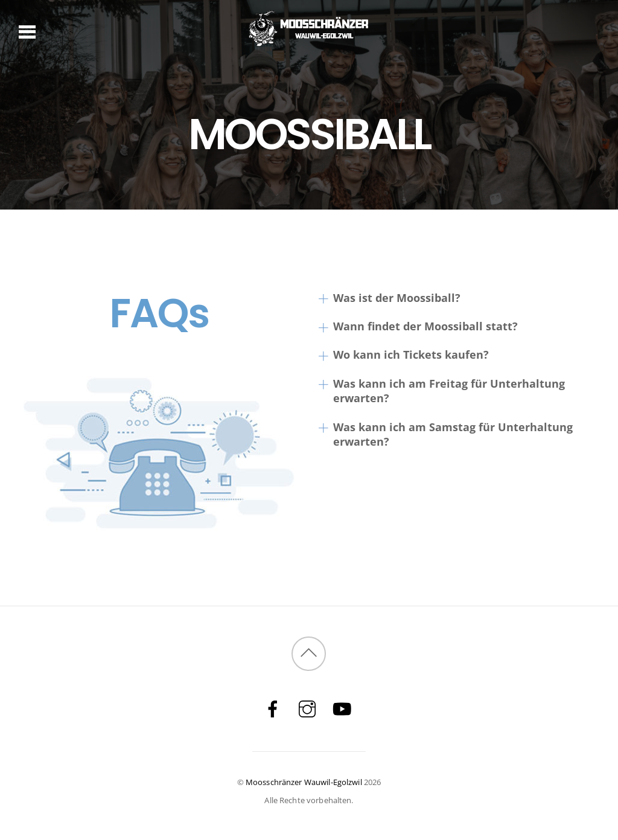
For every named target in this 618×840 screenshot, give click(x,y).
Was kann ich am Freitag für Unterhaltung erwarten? (441, 391)
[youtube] (342, 708)
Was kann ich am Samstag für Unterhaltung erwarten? (445, 434)
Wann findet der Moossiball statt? (418, 326)
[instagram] (307, 708)
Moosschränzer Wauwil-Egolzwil (304, 782)
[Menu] (27, 31)
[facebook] (273, 708)
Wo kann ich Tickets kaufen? (403, 355)
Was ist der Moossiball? (389, 298)
